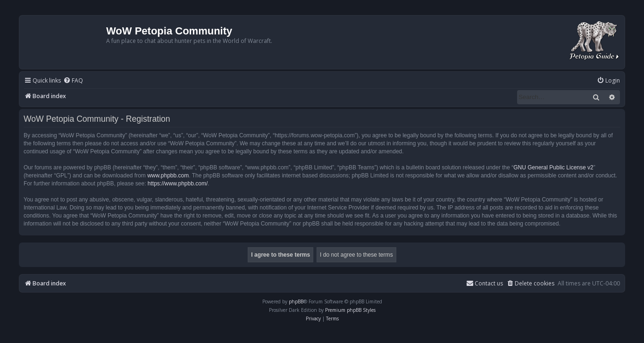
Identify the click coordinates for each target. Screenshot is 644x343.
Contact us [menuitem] (485, 283)
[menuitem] (73, 81)
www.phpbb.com (168, 176)
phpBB (296, 301)
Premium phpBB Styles (350, 310)
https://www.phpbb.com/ (178, 184)
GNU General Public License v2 (553, 167)
